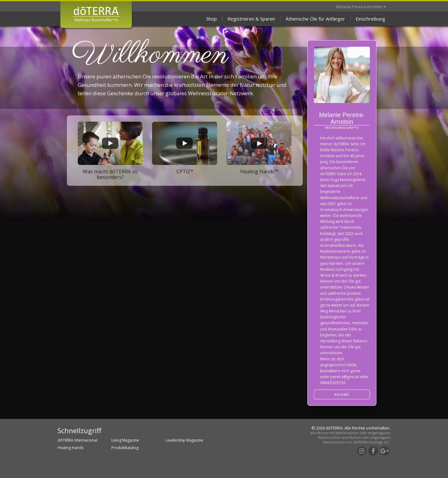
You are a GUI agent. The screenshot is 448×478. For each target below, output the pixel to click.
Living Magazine (125, 440)
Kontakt (342, 394)
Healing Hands (70, 448)
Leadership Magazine (184, 440)
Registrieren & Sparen (251, 19)
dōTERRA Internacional (77, 440)
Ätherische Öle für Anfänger (315, 19)
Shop (212, 19)
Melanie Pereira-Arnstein (361, 7)
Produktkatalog (125, 448)
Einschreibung (370, 19)
